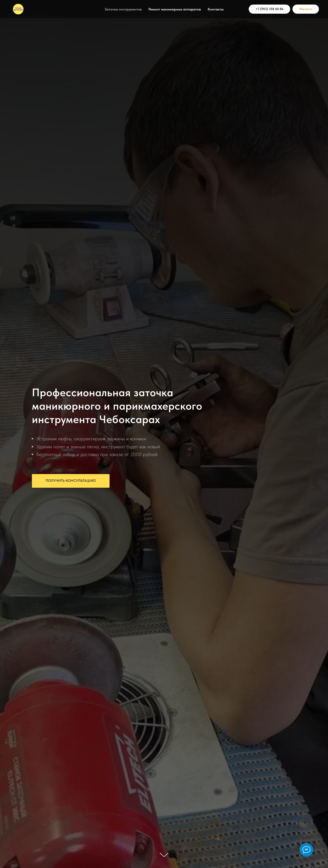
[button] (71, 481)
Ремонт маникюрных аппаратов (175, 9)
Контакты (216, 9)
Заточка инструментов (123, 9)
